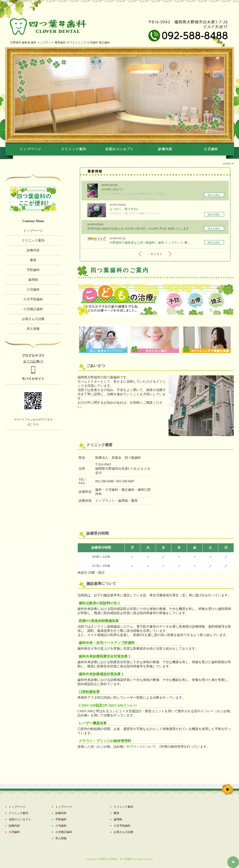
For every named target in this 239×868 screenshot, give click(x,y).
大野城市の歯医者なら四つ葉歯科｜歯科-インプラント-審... (149, 243)
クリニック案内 (74, 149)
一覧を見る (155, 254)
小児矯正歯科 (33, 309)
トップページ (30, 149)
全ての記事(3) (33, 361)
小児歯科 (211, 149)
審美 (33, 260)
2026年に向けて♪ (113, 189)
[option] (119, 95)
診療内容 (165, 149)
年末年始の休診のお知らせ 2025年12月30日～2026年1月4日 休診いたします (138, 229)
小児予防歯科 (33, 299)
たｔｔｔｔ (33, 28)
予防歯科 (33, 270)
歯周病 (33, 280)
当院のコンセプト (119, 149)
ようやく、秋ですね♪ (124, 209)
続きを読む (214, 195)
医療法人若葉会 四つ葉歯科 (116, 859)
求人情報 (33, 329)
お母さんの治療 (33, 319)
